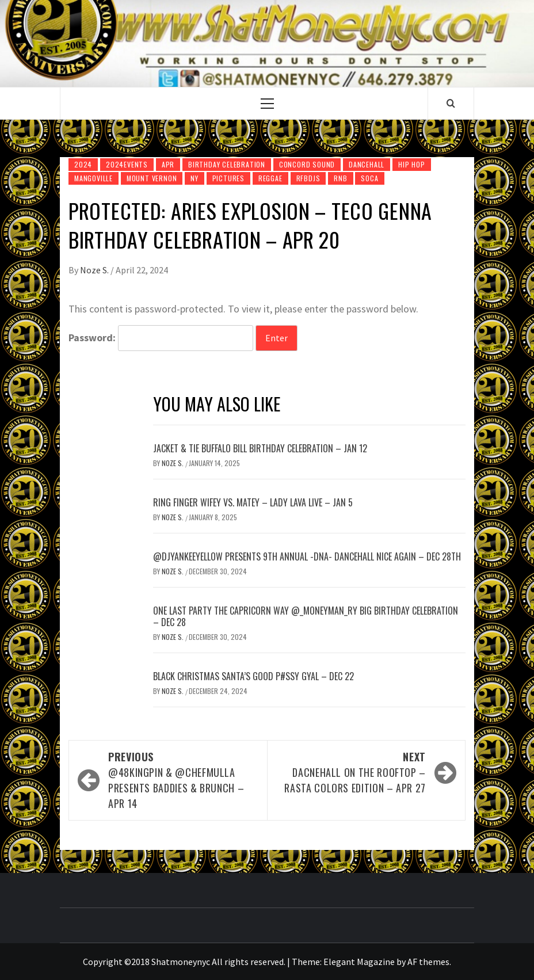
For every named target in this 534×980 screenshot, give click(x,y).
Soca (369, 178)
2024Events (127, 164)
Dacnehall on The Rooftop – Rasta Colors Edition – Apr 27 (352, 772)
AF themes (428, 962)
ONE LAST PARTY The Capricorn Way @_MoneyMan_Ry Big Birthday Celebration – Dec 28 (306, 617)
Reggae (270, 178)
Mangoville (94, 178)
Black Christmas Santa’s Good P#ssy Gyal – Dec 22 (253, 676)
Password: (161, 338)
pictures (228, 178)
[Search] (451, 103)
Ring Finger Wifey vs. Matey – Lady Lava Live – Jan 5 (253, 502)
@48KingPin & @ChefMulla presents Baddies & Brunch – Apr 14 (182, 780)
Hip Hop (412, 164)
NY (194, 178)
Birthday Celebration (227, 164)
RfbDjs (308, 178)
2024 (83, 164)
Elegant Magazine (359, 962)
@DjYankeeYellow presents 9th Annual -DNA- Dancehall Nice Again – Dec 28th (307, 556)
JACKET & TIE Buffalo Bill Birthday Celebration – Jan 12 (260, 448)
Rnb (340, 178)
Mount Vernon (152, 178)
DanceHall (367, 164)
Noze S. (95, 270)
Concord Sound (307, 164)
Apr (168, 164)
